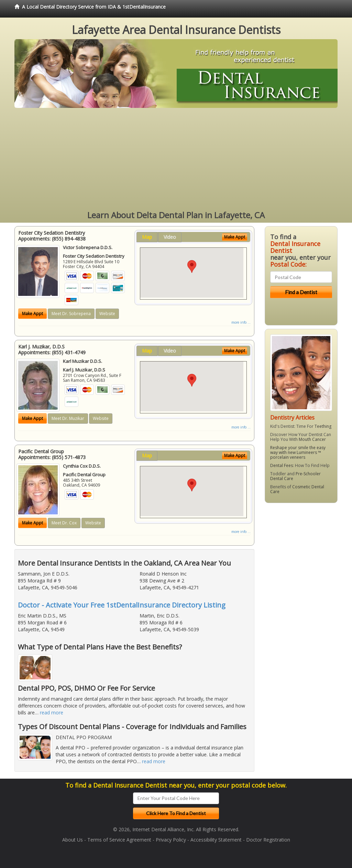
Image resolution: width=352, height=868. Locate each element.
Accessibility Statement (216, 840)
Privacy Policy (171, 840)
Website (107, 314)
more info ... (241, 322)
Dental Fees (282, 465)
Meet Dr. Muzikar (68, 418)
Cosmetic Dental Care (297, 489)
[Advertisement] (176, 159)
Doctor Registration (268, 840)
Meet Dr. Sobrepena (71, 314)
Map (147, 237)
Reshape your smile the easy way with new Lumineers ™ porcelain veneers (298, 452)
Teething (323, 426)
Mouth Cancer (312, 439)
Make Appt (32, 314)
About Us (73, 840)
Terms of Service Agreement (119, 840)
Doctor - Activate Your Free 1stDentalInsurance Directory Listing (122, 605)
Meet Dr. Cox (64, 523)
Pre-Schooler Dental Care (295, 476)
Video (170, 237)
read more (52, 713)
